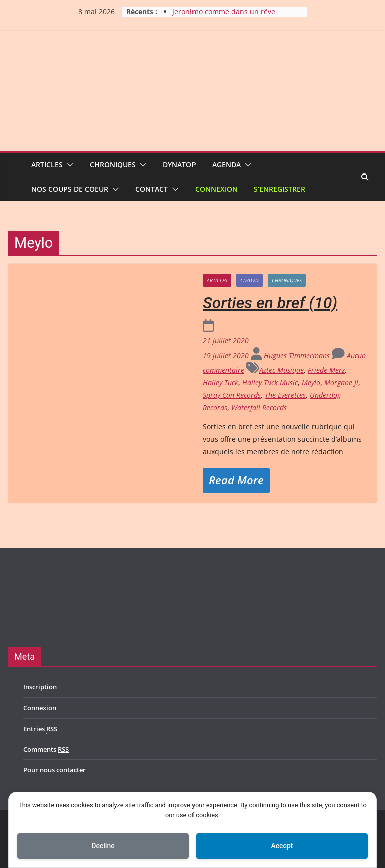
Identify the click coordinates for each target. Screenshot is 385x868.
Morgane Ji (341, 382)
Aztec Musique (281, 370)
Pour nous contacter (54, 770)
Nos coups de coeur (70, 189)
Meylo (311, 382)
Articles (47, 165)
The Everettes (285, 395)
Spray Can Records (232, 395)
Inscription (40, 687)
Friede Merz (326, 370)
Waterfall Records (259, 407)
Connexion (216, 189)
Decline (103, 846)
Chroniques (113, 165)
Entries (40, 729)
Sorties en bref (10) (270, 303)
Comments (46, 749)
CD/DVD (249, 280)
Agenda (226, 165)
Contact (152, 189)
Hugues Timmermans (298, 355)
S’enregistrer (279, 189)
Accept (282, 846)
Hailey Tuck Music (270, 382)
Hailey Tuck (220, 382)
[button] (68, 165)
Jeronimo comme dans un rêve (224, 11)
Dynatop (179, 165)
